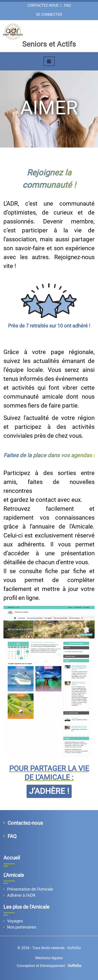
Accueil (12, 858)
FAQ (67, 5)
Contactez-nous (43, 5)
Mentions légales (49, 958)
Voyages (15, 921)
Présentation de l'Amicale (30, 889)
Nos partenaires (22, 927)
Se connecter (49, 15)
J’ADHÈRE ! (49, 791)
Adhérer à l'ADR (21, 895)
